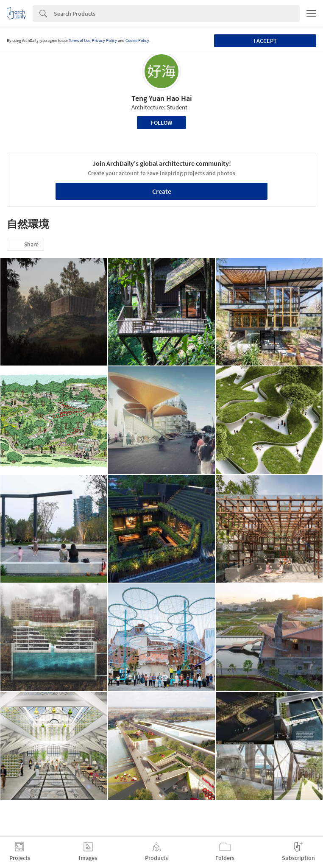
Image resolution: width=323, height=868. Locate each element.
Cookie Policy (137, 40)
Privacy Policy (104, 40)
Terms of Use (79, 40)
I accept (265, 41)
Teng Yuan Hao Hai (162, 98)
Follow (161, 123)
